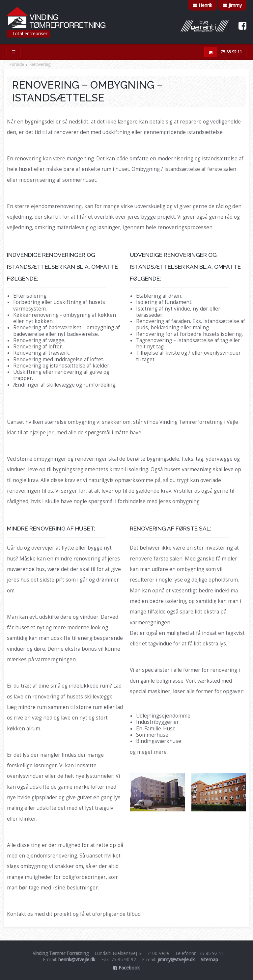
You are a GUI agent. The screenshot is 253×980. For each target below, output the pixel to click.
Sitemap (209, 959)
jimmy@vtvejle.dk (176, 959)
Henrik (202, 5)
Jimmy (232, 5)
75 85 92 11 (223, 52)
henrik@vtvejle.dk (77, 959)
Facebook (126, 968)
